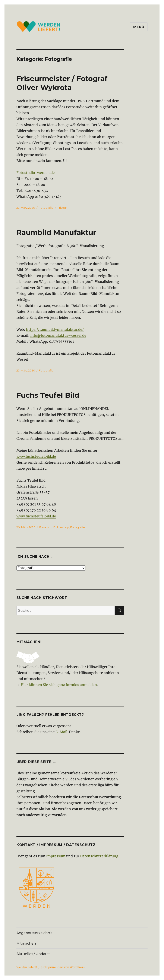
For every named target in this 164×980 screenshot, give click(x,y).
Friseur (62, 208)
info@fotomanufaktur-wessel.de (58, 335)
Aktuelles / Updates (33, 954)
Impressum (56, 856)
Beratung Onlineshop (54, 527)
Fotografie (46, 208)
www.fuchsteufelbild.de (36, 456)
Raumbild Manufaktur (56, 232)
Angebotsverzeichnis (34, 933)
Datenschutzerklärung (99, 856)
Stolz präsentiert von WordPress (63, 967)
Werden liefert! (27, 967)
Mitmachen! (26, 943)
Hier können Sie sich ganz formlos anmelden (59, 685)
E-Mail (61, 732)
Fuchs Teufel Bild (48, 395)
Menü (139, 27)
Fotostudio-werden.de (36, 173)
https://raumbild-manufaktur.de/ (55, 329)
